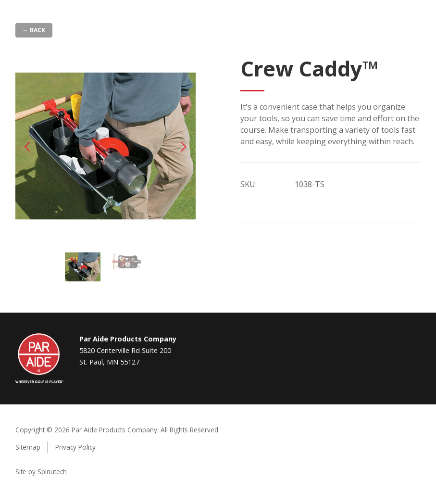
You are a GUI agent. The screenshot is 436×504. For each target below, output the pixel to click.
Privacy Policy (75, 447)
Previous (27, 147)
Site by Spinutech (41, 472)
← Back (34, 30)
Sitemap (28, 447)
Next (184, 147)
